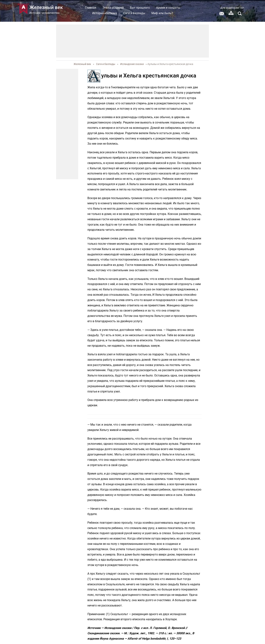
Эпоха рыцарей (113, 8)
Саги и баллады (134, 13)
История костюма (105, 13)
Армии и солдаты (168, 8)
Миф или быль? (162, 13)
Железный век (82, 64)
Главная (91, 8)
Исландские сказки (132, 64)
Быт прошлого (140, 8)
